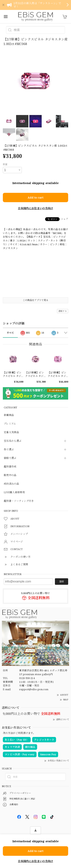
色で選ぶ (9, 450)
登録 (62, 581)
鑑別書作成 (10, 467)
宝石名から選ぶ (13, 441)
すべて (10, 333)
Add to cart (35, 197)
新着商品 (9, 415)
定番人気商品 (11, 432)
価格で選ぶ (10, 458)
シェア (65, 219)
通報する (63, 311)
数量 (5, 164)
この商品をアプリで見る (35, 300)
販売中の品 (10, 475)
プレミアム (10, 424)
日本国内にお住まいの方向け (36, 208)
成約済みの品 (11, 484)
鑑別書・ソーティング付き (19, 501)
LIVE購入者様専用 (14, 492)
